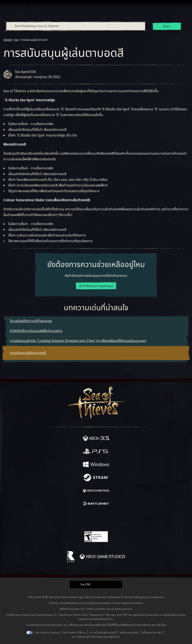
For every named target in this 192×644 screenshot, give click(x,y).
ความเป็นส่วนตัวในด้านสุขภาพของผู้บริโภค (96, 637)
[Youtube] (95, 519)
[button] (96, 585)
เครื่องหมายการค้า (152, 633)
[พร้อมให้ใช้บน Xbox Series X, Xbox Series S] (96, 439)
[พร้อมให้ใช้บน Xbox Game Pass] (96, 491)
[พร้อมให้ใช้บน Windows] (96, 465)
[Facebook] (66, 518)
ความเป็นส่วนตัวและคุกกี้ (103, 633)
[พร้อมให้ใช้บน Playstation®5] (96, 452)
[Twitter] (74, 518)
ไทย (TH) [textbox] (85, 585)
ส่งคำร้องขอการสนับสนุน (96, 286)
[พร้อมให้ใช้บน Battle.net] (96, 504)
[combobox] (75, 26)
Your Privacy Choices (47, 633)
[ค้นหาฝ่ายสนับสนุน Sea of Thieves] (76, 26)
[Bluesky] (126, 519)
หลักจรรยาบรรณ (129, 633)
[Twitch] (83, 519)
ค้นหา (167, 26)
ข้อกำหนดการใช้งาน (74, 633)
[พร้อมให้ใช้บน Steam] (96, 478)
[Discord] (108, 519)
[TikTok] (117, 519)
